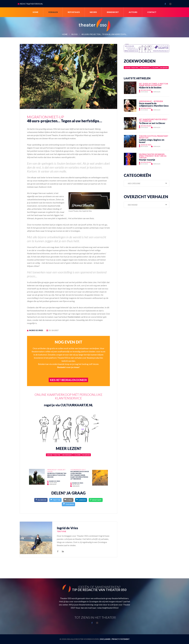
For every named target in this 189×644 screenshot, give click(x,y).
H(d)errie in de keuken (150, 87)
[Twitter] (55, 500)
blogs (75, 34)
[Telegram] (68, 504)
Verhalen (53, 12)
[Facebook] (41, 500)
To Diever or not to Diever (152, 123)
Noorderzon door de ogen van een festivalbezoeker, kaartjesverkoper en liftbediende (80, 475)
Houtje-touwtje (147, 160)
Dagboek (86, 455)
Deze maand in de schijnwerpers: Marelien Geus (154, 105)
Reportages (74, 12)
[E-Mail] (68, 500)
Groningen (67, 455)
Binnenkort (113, 12)
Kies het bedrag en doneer (68, 380)
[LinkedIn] (81, 500)
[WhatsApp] (96, 500)
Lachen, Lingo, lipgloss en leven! (152, 141)
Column (77, 455)
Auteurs (133, 12)
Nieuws (93, 12)
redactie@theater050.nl (31, 4)
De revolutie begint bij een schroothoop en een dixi (57, 475)
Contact (152, 12)
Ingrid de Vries (36, 330)
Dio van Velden (146, 90)
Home (36, 12)
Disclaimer (105, 639)
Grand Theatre (53, 455)
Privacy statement (121, 639)
